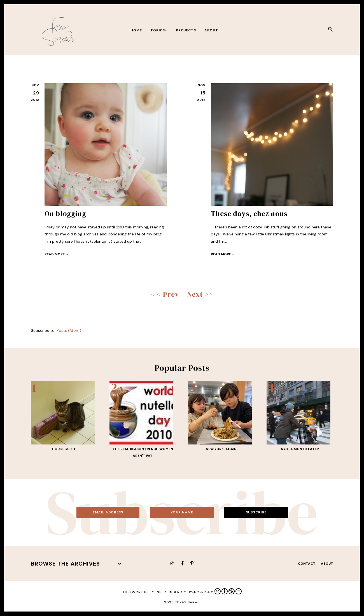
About (211, 30)
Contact (307, 564)
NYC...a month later (300, 449)
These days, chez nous (249, 214)
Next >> (200, 294)
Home (136, 30)
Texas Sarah (187, 602)
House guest (64, 449)
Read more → (57, 254)
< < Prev (165, 294)
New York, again (221, 449)
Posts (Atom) (69, 330)
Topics (159, 30)
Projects (186, 30)
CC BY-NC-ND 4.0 (211, 591)
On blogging (65, 214)
